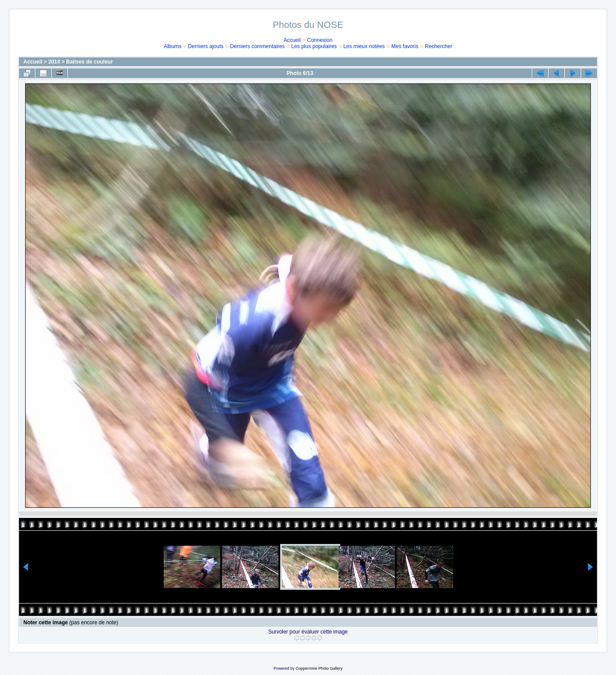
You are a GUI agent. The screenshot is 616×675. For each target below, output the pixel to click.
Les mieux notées (364, 46)
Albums (173, 46)
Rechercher (439, 46)
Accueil (292, 40)
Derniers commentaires (257, 46)
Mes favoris (405, 46)
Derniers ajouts (206, 46)
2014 (54, 62)
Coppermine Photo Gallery (319, 668)
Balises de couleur (90, 62)
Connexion (320, 40)
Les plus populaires (314, 46)
